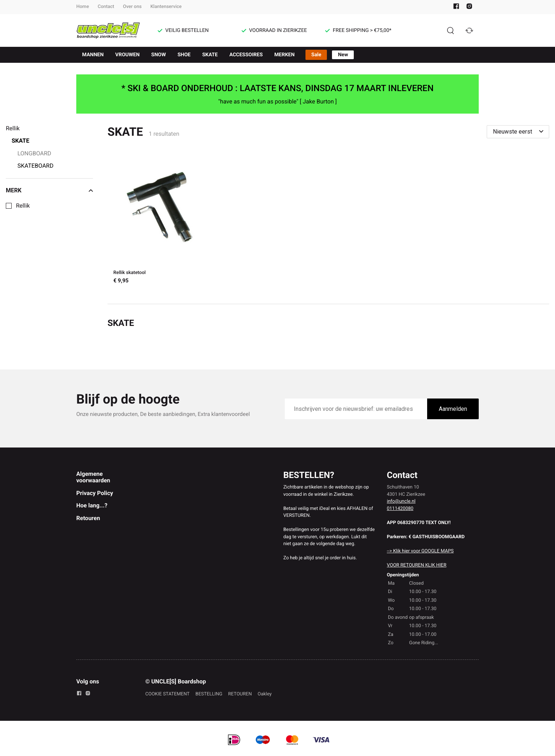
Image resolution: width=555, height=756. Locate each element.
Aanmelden (453, 409)
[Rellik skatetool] (163, 221)
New (343, 55)
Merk (49, 191)
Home (83, 7)
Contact (106, 7)
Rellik (23, 206)
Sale (316, 55)
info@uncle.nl (401, 501)
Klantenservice (166, 7)
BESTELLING (209, 694)
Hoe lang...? (92, 505)
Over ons (132, 7)
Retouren (88, 518)
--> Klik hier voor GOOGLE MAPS (420, 551)
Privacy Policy (95, 493)
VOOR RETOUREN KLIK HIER (417, 565)
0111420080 (400, 509)
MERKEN (284, 55)
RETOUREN (240, 694)
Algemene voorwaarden (93, 477)
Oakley (265, 694)
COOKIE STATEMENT (167, 694)
